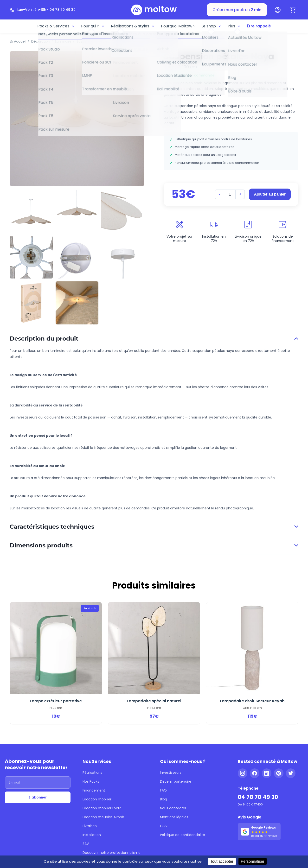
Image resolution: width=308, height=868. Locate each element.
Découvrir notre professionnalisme (112, 853)
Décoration (41, 41)
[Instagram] (243, 773)
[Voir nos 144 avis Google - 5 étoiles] (259, 832)
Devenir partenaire (176, 781)
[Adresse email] (38, 782)
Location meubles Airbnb (103, 817)
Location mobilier (97, 799)
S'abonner (38, 797)
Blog (164, 799)
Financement (94, 790)
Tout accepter (222, 861)
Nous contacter (173, 808)
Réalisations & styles (133, 26)
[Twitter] (291, 773)
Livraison (90, 826)
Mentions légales (174, 817)
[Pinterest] (279, 773)
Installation (92, 835)
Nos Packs (91, 781)
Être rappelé (259, 26)
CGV (164, 826)
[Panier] (293, 10)
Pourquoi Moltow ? (178, 26)
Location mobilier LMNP (102, 808)
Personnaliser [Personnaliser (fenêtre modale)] (253, 861)
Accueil (20, 41)
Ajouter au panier (270, 194)
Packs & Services (56, 26)
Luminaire (63, 41)
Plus (234, 26)
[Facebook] (255, 773)
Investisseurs (171, 773)
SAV (86, 844)
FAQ (163, 790)
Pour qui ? (93, 26)
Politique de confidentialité (183, 835)
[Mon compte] (278, 10)
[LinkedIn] (267, 773)
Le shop (212, 26)
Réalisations (92, 773)
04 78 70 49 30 (258, 797)
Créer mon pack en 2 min (237, 10)
